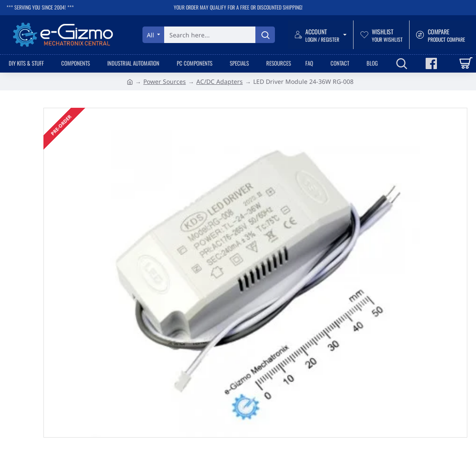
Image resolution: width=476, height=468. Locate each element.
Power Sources (165, 81)
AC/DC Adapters (220, 81)
